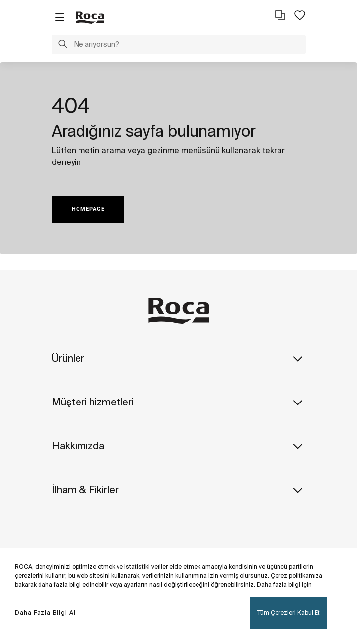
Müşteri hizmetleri (179, 402)
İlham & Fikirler (179, 490)
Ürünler (179, 358)
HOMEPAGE (88, 209)
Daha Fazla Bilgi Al (45, 613)
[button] (63, 45)
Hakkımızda (179, 446)
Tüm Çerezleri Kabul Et (289, 613)
